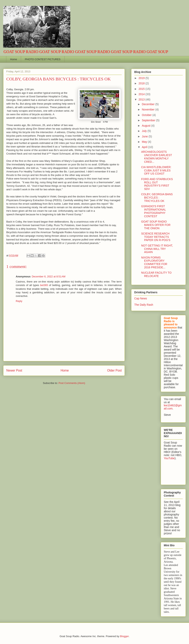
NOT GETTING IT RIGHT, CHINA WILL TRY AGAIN (157, 249)
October (147, 115)
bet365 (44, 285)
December (148, 104)
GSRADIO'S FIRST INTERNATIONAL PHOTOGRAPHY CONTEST (153, 211)
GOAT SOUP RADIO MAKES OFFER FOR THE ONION (156, 225)
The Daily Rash (144, 305)
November (148, 109)
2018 (142, 83)
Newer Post (14, 370)
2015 (142, 89)
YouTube (169, 458)
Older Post (114, 370)
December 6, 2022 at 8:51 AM (49, 276)
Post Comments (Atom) (72, 383)
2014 (142, 94)
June (145, 136)
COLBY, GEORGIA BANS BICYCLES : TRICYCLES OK (157, 198)
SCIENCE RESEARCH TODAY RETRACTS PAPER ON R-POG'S (156, 237)
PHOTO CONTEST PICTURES (43, 59)
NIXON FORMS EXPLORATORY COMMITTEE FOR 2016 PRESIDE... (154, 262)
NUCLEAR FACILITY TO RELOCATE (156, 274)
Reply (19, 301)
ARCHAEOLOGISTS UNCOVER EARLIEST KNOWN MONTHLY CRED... (157, 157)
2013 (142, 99)
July (145, 131)
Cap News (141, 298)
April (145, 147)
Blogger (124, 636)
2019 (142, 78)
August (146, 126)
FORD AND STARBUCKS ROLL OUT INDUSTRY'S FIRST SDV (157, 184)
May (145, 142)
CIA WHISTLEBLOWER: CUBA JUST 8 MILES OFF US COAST (156, 170)
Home (14, 59)
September (149, 120)
